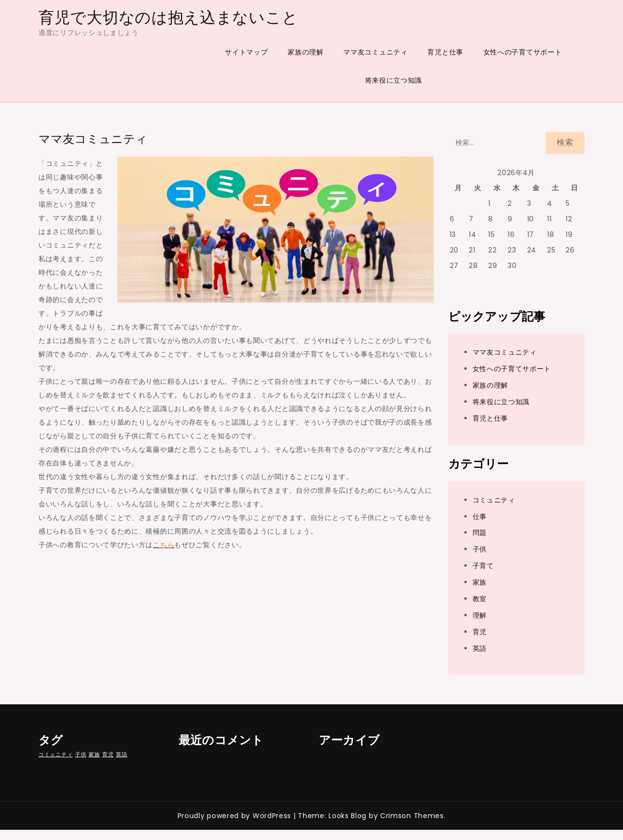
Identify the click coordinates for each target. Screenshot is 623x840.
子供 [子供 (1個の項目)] (81, 755)
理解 (480, 615)
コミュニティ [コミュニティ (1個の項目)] (55, 755)
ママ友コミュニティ (375, 52)
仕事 (480, 517)
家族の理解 (306, 52)
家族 (480, 582)
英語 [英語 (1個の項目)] (121, 755)
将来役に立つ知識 (394, 80)
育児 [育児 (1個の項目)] (108, 755)
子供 (480, 549)
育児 (480, 632)
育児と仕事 (445, 52)
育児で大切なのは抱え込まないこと (168, 17)
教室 (480, 599)
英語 (480, 648)
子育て (483, 566)
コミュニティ (494, 500)
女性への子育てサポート (523, 52)
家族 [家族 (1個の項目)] (94, 755)
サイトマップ (246, 52)
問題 (480, 533)
